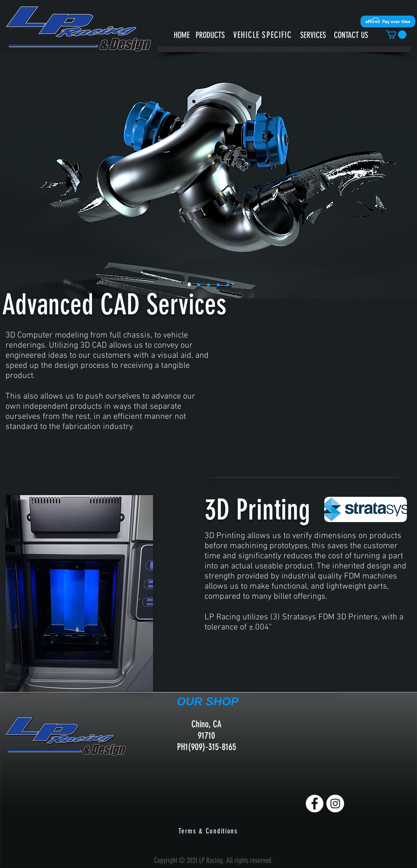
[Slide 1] (189, 285)
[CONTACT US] (351, 35)
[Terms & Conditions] (209, 831)
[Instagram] (335, 804)
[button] (263, 35)
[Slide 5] (199, 285)
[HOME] (182, 35)
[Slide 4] (228, 285)
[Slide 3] (218, 285)
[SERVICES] (313, 35)
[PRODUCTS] (210, 35)
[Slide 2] (208, 285)
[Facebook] (315, 804)
